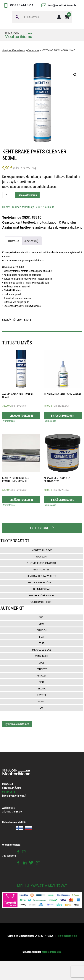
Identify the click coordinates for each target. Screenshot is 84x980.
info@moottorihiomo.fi (62, 5)
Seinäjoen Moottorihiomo (14, 50)
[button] (75, 75)
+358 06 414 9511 (22, 5)
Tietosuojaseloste (67, 936)
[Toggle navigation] (76, 35)
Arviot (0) (31, 241)
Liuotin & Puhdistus (62, 222)
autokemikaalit (46, 227)
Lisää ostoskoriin (27, 195)
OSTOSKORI (39, 528)
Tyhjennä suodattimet (17, 724)
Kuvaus (14, 241)
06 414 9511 (9, 792)
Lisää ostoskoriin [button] (21, 416)
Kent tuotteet (33, 50)
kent (79, 227)
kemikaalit (66, 227)
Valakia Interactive (51, 952)
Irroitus (42, 222)
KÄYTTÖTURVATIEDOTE (19, 320)
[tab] (14, 241)
